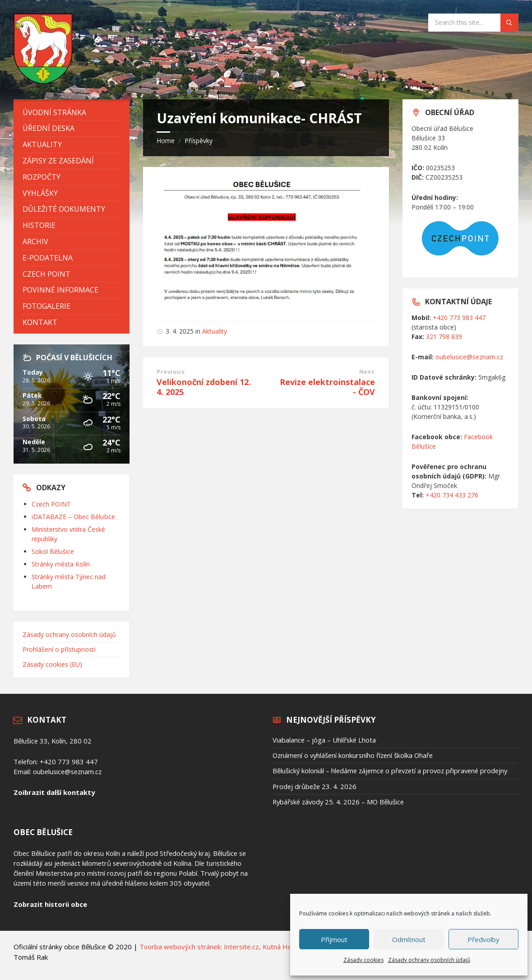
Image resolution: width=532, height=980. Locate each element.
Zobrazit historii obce (50, 904)
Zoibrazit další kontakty (54, 792)
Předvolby (483, 939)
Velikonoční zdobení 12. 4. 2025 (204, 387)
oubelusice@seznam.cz (469, 357)
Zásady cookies (363, 960)
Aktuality (215, 331)
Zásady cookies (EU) (52, 664)
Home (166, 141)
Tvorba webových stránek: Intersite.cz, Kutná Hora (219, 947)
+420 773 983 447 (459, 318)
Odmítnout (409, 939)
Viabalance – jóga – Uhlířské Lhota (324, 740)
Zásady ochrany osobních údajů (429, 960)
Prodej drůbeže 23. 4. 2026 (315, 786)
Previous (171, 372)
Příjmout (334, 939)
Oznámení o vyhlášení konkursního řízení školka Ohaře (353, 755)
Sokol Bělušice (53, 551)
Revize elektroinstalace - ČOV (327, 387)
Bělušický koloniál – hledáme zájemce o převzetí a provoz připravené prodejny (390, 771)
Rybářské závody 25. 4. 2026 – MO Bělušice (338, 802)
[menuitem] (72, 113)
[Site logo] (43, 81)
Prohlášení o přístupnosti (59, 649)
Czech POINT (51, 504)
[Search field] (473, 23)
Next (367, 372)
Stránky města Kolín (61, 564)
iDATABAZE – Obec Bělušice (73, 517)
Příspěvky (199, 141)
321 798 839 (444, 337)
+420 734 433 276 (452, 495)
